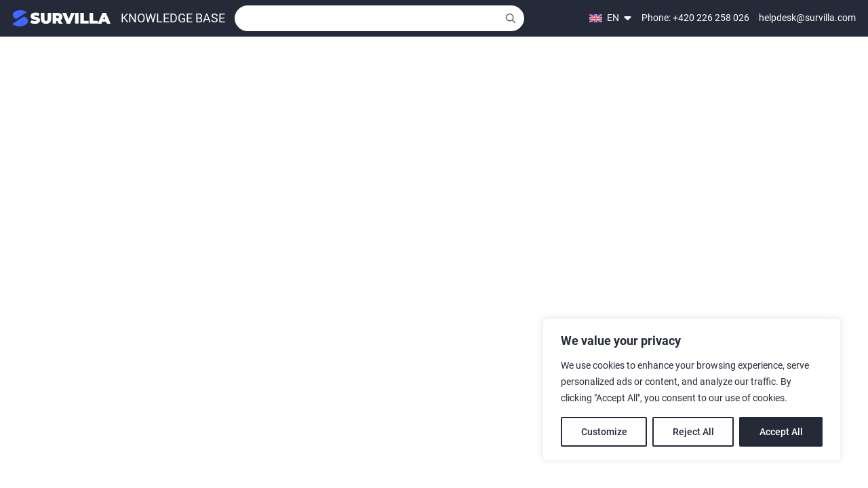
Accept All (781, 432)
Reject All (693, 432)
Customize (604, 432)
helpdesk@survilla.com (807, 18)
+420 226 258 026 (711, 18)
